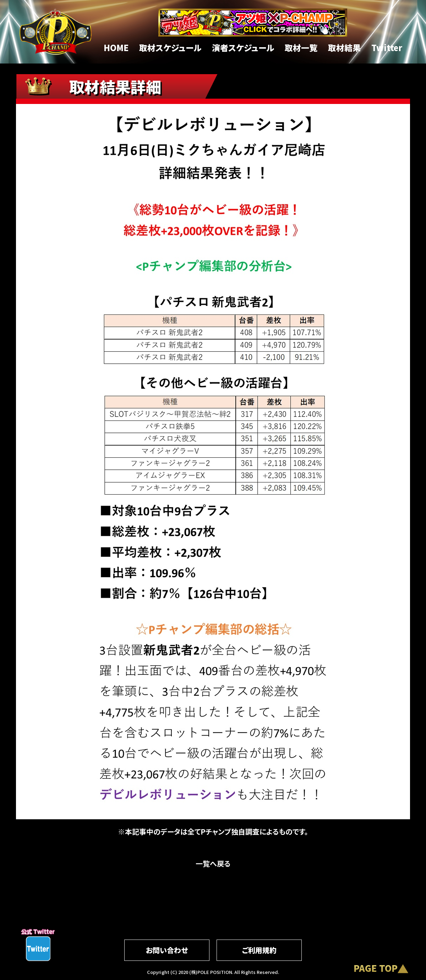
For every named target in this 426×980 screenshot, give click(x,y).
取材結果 (344, 48)
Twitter (387, 48)
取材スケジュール (170, 48)
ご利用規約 (259, 950)
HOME (116, 48)
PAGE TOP (376, 968)
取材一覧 (301, 48)
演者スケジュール (243, 48)
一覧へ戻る (213, 863)
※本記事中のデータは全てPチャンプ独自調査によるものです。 (213, 832)
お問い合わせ (167, 950)
